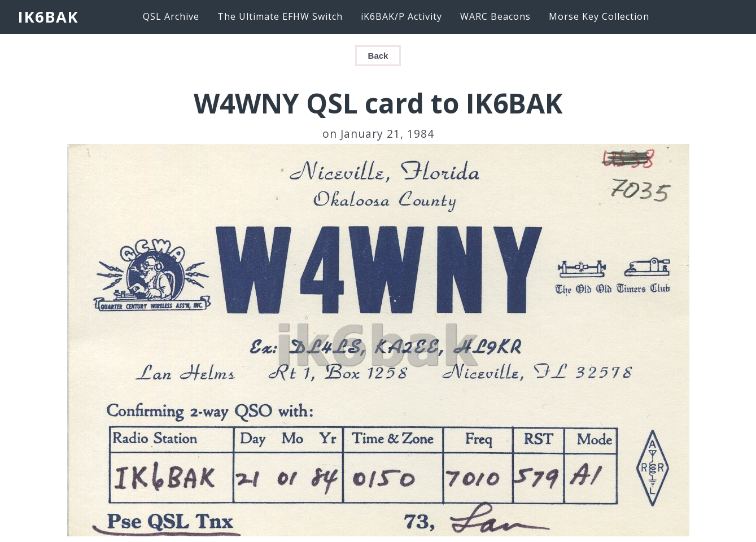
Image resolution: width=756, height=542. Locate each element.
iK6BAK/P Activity (401, 16)
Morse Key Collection (599, 16)
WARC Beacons (495, 16)
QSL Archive (171, 16)
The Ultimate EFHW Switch (280, 16)
